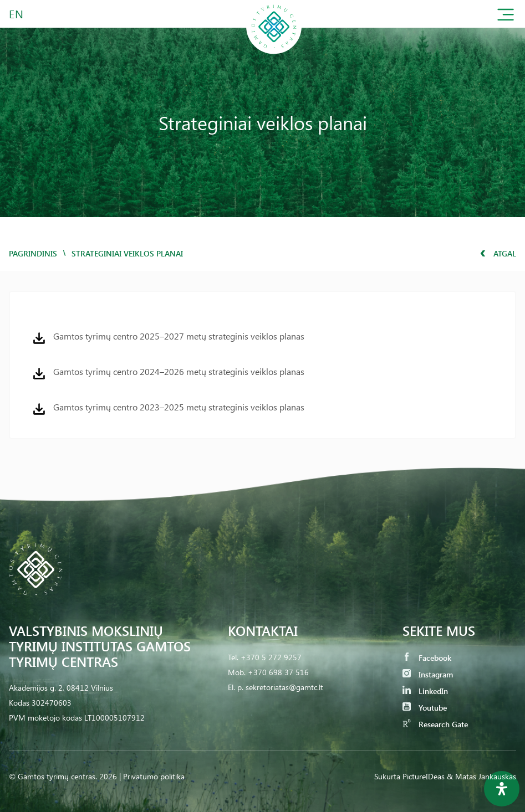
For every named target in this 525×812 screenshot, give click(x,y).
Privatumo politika (154, 776)
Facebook (427, 658)
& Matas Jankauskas (481, 776)
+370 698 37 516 (278, 672)
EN (17, 14)
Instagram (428, 674)
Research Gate (435, 724)
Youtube (425, 708)
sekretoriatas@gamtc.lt (284, 687)
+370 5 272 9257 (271, 657)
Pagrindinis (33, 253)
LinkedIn (425, 691)
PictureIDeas (424, 776)
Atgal (498, 253)
